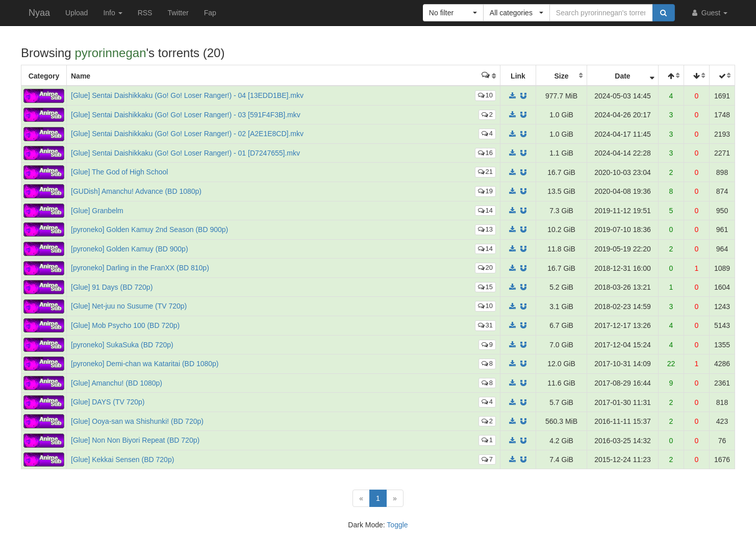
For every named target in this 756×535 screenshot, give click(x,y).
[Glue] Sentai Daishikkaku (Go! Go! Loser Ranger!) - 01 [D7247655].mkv (185, 153)
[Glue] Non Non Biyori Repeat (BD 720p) (135, 440)
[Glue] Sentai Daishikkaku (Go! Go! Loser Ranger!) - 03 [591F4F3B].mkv (186, 115)
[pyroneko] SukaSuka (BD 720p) (122, 345)
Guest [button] (709, 13)
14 (485, 210)
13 (485, 229)
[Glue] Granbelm (97, 211)
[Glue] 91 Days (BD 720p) (112, 287)
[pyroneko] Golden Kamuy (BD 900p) (130, 249)
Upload (77, 13)
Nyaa (39, 13)
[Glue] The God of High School (119, 172)
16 (485, 153)
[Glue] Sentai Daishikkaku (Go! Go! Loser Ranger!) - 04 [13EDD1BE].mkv (187, 95)
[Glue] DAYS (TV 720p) (108, 402)
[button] (453, 13)
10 (485, 95)
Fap (210, 13)
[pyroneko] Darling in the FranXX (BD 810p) (140, 268)
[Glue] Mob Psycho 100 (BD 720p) (125, 325)
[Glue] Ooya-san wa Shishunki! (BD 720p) (137, 421)
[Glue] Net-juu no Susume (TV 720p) (129, 306)
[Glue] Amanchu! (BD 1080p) (117, 383)
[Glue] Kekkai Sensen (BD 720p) (122, 460)
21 (485, 172)
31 (485, 325)
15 (485, 287)
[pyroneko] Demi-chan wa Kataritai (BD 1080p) (145, 364)
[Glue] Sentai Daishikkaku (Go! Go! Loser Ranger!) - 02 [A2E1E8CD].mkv (187, 134)
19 (485, 191)
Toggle (397, 525)
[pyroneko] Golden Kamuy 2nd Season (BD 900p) (149, 230)
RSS (145, 13)
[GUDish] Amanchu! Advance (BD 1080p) (136, 191)
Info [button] (112, 13)
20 (485, 267)
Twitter (178, 13)
